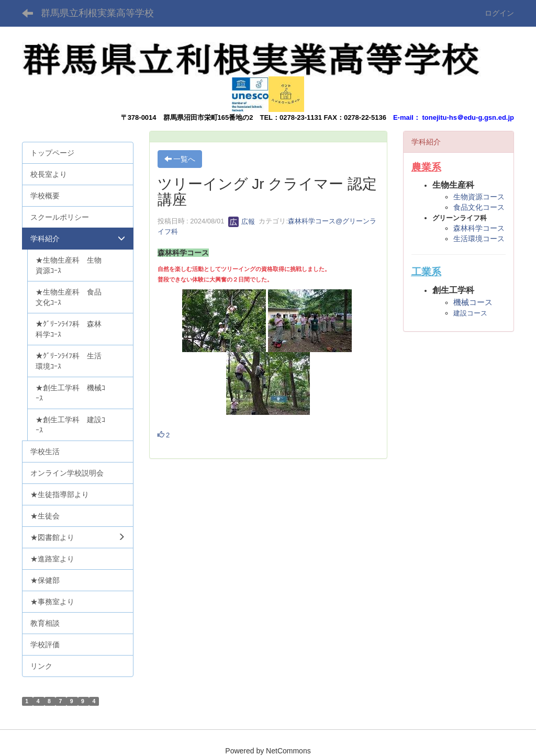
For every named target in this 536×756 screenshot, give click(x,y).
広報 (242, 222)
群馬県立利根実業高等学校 (97, 13)
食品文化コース (479, 207)
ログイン (499, 13)
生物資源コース (479, 197)
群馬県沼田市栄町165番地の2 (208, 117)
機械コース (473, 302)
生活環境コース (479, 239)
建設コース (470, 313)
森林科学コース (479, 228)
